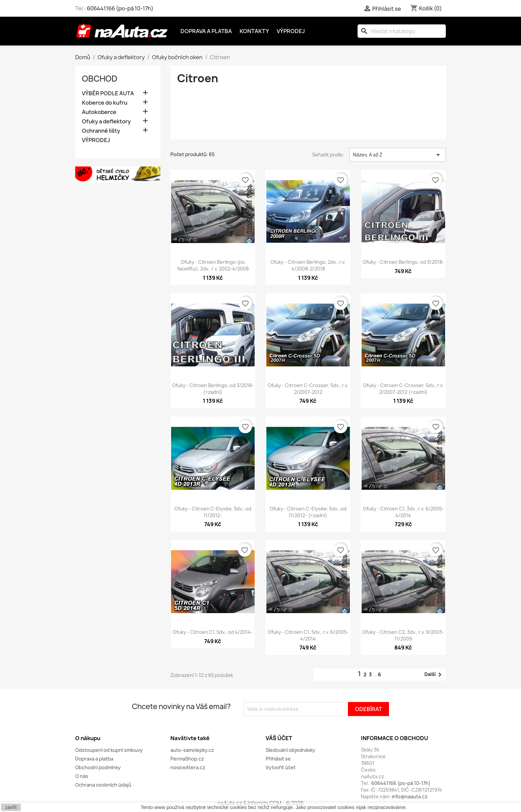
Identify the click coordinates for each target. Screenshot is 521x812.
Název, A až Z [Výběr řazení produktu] (398, 155)
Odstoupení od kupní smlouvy (109, 750)
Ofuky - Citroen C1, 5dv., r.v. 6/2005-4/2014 (308, 635)
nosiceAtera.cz (188, 767)
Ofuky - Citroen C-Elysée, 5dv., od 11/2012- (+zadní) (308, 512)
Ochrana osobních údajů (103, 785)
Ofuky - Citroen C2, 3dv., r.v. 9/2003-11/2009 (403, 635)
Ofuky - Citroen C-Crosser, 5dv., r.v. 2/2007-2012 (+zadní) (403, 389)
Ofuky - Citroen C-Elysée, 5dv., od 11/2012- (213, 512)
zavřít (11, 807)
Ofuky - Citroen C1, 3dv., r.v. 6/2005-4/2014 (403, 512)
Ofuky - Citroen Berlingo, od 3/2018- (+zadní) (213, 389)
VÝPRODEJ (96, 140)
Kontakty (254, 31)
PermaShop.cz (187, 759)
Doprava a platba (206, 31)
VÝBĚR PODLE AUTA (108, 93)
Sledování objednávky (290, 750)
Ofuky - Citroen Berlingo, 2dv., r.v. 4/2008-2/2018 (308, 265)
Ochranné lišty (101, 131)
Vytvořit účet (281, 767)
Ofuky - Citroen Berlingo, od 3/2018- (403, 262)
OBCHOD (100, 79)
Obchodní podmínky (98, 767)
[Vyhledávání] (402, 31)
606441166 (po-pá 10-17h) (120, 8)
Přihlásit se (278, 759)
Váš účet (279, 738)
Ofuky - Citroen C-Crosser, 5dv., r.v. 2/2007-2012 (308, 389)
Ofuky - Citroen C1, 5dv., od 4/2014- (213, 632)
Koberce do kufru (105, 103)
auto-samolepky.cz (192, 750)
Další (434, 675)
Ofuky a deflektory (106, 122)
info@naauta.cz (410, 796)
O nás (82, 776)
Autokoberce (99, 112)
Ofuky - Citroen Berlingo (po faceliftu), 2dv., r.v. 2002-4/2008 (213, 265)
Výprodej (291, 31)
